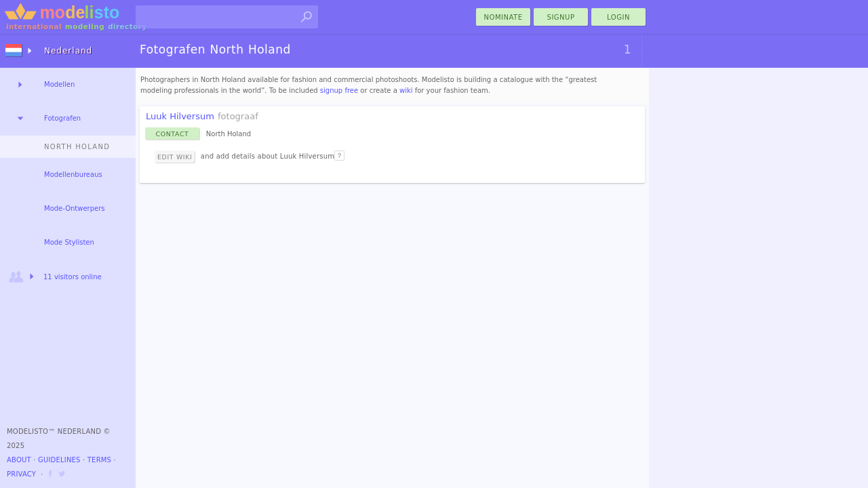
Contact (173, 134)
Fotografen (62, 118)
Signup (561, 17)
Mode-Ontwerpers (75, 208)
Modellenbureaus (73, 175)
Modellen (59, 84)
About (19, 460)
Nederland (68, 51)
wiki (406, 90)
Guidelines (59, 460)
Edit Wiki (175, 157)
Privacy (21, 474)
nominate (504, 17)
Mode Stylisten (69, 242)
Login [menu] (618, 17)
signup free (339, 90)
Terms (99, 460)
